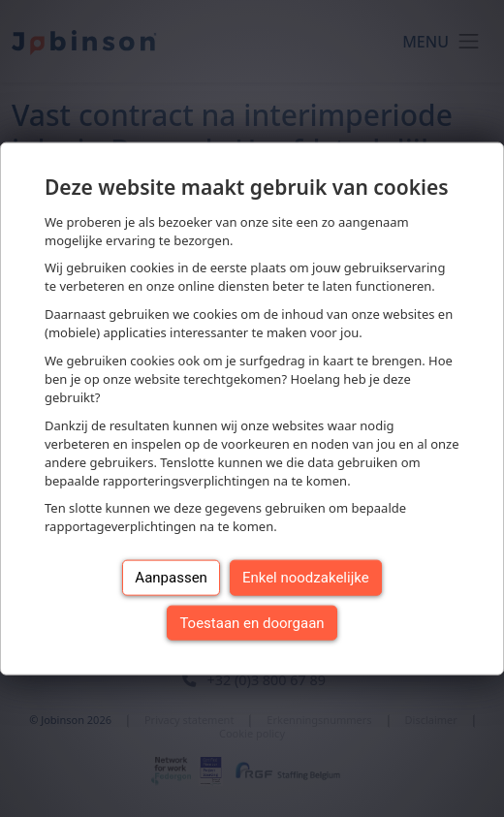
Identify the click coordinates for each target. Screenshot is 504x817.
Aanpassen (171, 578)
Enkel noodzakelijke (306, 578)
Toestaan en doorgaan (252, 622)
